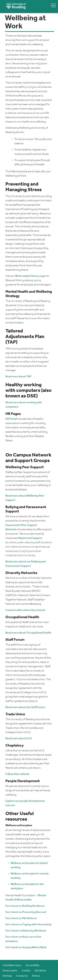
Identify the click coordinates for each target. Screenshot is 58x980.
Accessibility (33, 965)
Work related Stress (27, 276)
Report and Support (30, 538)
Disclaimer (41, 971)
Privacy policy (10, 971)
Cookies (26, 971)
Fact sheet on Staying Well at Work (26, 947)
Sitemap (7, 976)
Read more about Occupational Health (28, 633)
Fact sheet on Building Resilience (25, 906)
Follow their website (17, 774)
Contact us (22, 976)
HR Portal (11, 419)
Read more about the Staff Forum (25, 707)
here (20, 323)
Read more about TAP (18, 377)
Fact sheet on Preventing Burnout (26, 912)
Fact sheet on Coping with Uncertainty (28, 925)
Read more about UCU (19, 739)
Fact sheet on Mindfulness (21, 918)
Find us (36, 976)
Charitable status (12, 965)
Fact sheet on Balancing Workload (26, 931)
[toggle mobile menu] (53, 5)
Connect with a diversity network (25, 610)
